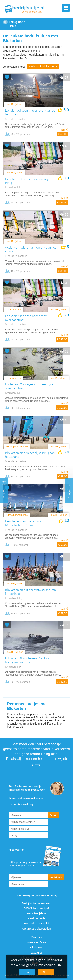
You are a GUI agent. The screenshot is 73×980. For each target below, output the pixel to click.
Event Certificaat (36, 942)
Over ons (36, 937)
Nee (46, 972)
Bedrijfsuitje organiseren (36, 903)
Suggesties (69, 490)
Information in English (36, 924)
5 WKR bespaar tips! (36, 908)
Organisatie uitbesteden (37, 929)
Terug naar (17, 22)
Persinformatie (36, 918)
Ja (27, 972)
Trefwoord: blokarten (43, 67)
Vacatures (37, 953)
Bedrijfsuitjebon (37, 913)
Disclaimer (36, 948)
